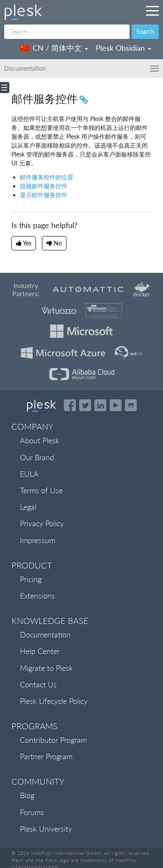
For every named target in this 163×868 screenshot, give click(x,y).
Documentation (45, 635)
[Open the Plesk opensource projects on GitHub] (131, 405)
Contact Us (38, 684)
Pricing (31, 579)
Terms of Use (41, 490)
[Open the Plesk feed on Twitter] (85, 405)
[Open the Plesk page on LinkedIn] (100, 405)
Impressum (37, 540)
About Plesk (40, 440)
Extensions (37, 596)
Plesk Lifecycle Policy (54, 701)
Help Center (40, 651)
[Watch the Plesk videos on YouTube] (116, 405)
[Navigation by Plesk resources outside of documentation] (152, 11)
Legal (28, 507)
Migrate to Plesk (46, 668)
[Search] (67, 32)
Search (145, 32)
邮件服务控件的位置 (47, 177)
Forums (32, 812)
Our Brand (37, 457)
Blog (27, 795)
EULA (29, 474)
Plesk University (46, 829)
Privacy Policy (42, 523)
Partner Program (46, 756)
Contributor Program (53, 740)
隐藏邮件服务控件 (44, 186)
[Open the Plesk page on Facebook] (70, 405)
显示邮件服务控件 (44, 195)
